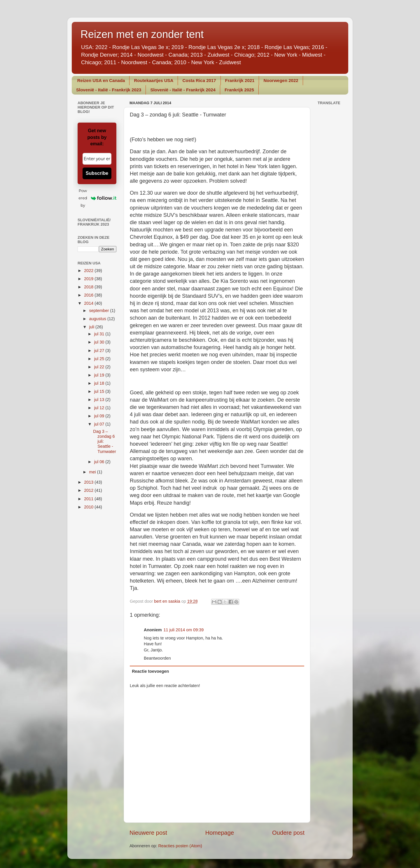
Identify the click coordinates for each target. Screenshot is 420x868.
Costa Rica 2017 (199, 80)
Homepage (220, 833)
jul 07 (100, 424)
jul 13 (100, 400)
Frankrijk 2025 (239, 90)
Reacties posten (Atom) (180, 846)
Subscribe (97, 173)
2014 (89, 303)
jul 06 (100, 462)
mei (93, 472)
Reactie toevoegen (150, 671)
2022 (89, 271)
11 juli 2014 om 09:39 (184, 630)
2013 (89, 482)
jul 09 (100, 416)
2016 (89, 295)
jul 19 (100, 375)
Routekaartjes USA (154, 80)
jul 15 (100, 391)
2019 (89, 279)
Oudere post (288, 833)
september (100, 311)
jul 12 (100, 408)
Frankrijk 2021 (240, 80)
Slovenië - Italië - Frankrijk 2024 (183, 90)
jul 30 (100, 342)
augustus (98, 319)
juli (92, 327)
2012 (89, 490)
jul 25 (100, 359)
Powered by (97, 198)
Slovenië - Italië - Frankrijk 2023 (109, 90)
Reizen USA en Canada (101, 80)
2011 (89, 499)
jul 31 (100, 334)
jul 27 (100, 351)
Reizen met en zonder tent (142, 34)
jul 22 (100, 367)
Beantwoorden (157, 658)
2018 (89, 287)
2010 (89, 507)
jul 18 (100, 383)
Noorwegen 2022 (281, 80)
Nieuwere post (148, 833)
